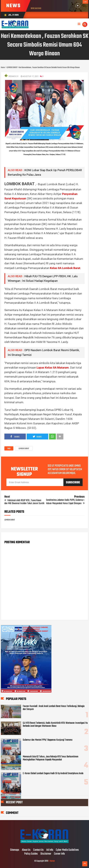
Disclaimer (46, 854)
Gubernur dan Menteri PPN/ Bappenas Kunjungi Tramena (48, 740)
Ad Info (50, 850)
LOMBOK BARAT (24, 449)
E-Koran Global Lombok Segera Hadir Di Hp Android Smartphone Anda (53, 773)
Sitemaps (15, 850)
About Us (26, 850)
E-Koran (52, 861)
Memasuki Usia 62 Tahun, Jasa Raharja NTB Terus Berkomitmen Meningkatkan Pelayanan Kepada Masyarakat (51, 758)
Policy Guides (31, 854)
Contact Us (38, 850)
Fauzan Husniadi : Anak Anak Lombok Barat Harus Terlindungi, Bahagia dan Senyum (54, 708)
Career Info (59, 854)
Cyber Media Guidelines (67, 850)
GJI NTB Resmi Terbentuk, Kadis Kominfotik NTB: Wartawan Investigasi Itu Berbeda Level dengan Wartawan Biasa (55, 725)
